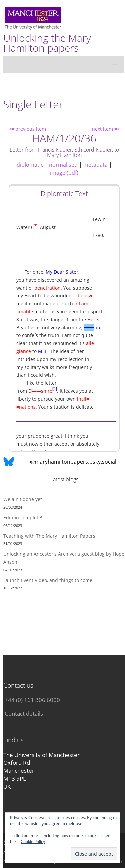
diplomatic (30, 165)
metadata (95, 165)
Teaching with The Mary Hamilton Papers (49, 536)
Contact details (24, 713)
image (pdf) (64, 173)
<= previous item (27, 129)
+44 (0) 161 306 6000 (32, 700)
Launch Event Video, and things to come (48, 580)
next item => (106, 129)
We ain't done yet (23, 499)
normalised (63, 165)
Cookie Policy (33, 841)
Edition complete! (23, 517)
